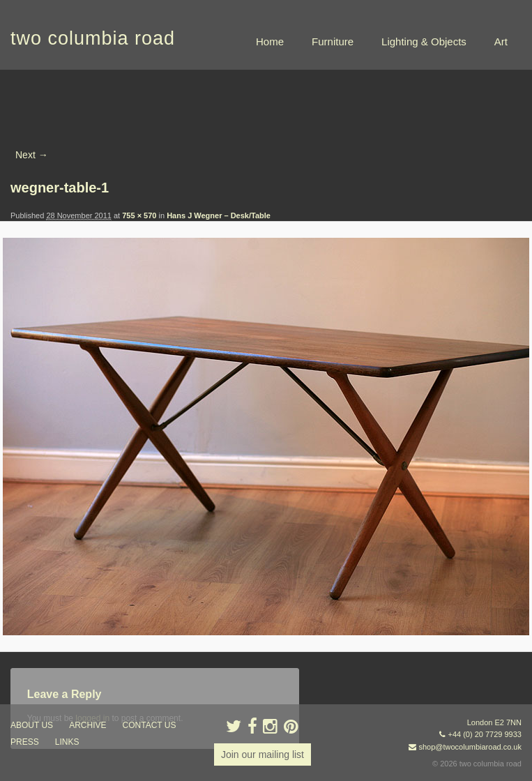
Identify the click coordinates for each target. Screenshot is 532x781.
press (25, 742)
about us (32, 725)
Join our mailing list (263, 755)
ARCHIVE (88, 725)
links (67, 742)
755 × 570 (139, 215)
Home (270, 41)
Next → (32, 155)
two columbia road (93, 38)
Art (501, 41)
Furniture (333, 41)
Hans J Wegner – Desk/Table (219, 215)
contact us (150, 725)
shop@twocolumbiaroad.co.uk (470, 747)
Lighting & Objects (424, 41)
